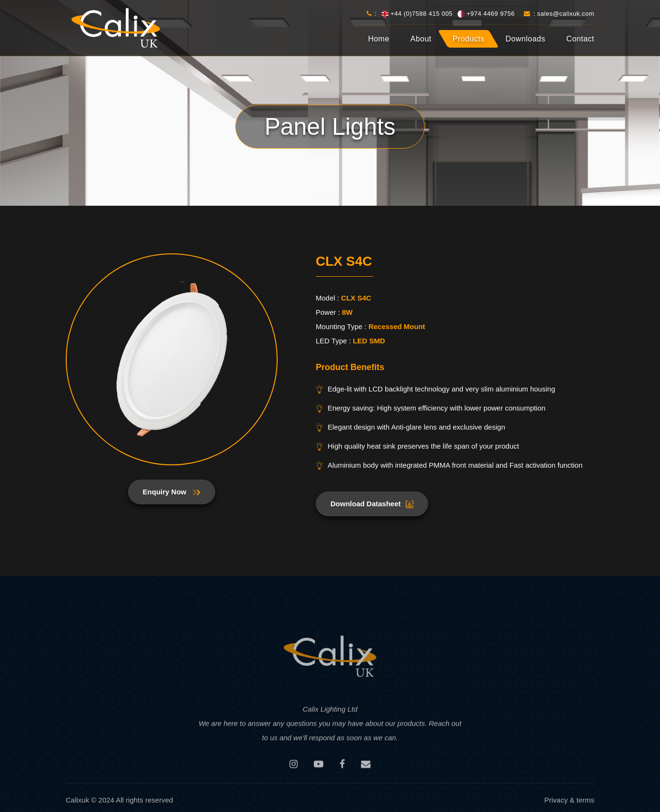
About (421, 39)
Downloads (526, 39)
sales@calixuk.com (566, 14)
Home (379, 39)
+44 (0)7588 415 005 (422, 14)
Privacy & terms (569, 803)
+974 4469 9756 (491, 14)
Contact (580, 39)
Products (468, 39)
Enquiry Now (172, 492)
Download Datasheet (372, 504)
